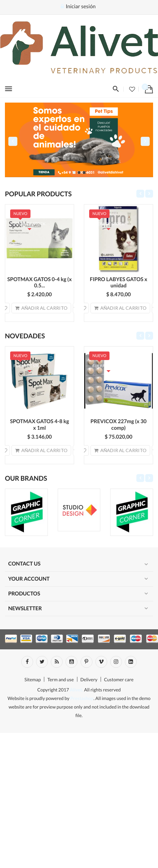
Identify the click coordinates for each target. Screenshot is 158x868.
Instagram (116, 662)
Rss (57, 662)
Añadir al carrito (41, 308)
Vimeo (101, 662)
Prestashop (82, 698)
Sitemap (33, 679)
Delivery (89, 679)
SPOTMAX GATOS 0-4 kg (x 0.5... (39, 283)
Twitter (42, 662)
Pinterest (87, 662)
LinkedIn (131, 662)
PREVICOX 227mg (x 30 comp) (118, 425)
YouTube (71, 662)
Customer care (119, 679)
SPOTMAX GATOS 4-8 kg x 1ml (39, 425)
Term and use (60, 679)
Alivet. (77, 690)
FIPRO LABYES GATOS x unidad (118, 283)
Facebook (27, 662)
